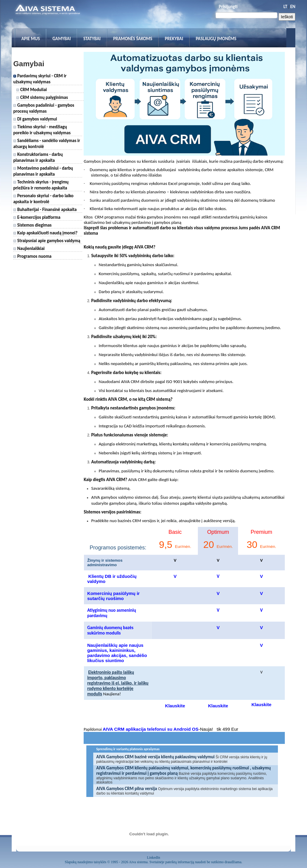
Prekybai (174, 39)
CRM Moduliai (31, 90)
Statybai (92, 39)
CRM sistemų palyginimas (42, 97)
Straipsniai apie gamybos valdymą (47, 241)
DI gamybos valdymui (35, 119)
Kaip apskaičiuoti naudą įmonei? (45, 233)
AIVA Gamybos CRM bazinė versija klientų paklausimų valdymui (155, 757)
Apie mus (31, 39)
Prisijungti (228, 7)
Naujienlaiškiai (29, 248)
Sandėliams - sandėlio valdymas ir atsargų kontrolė (47, 144)
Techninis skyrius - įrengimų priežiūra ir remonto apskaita (41, 185)
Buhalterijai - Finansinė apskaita (45, 210)
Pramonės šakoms (133, 39)
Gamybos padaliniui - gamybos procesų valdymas (44, 108)
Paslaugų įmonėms (216, 39)
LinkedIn (153, 858)
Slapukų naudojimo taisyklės (86, 862)
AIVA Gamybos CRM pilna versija (127, 789)
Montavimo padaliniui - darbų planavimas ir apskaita (43, 171)
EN (293, 7)
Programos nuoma (32, 256)
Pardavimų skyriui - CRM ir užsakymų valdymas (40, 79)
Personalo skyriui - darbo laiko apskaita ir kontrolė (43, 199)
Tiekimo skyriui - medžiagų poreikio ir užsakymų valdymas (42, 130)
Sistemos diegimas (32, 225)
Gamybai (62, 39)
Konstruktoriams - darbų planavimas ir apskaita (38, 157)
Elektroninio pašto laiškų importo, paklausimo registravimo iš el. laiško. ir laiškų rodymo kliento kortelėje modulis (118, 683)
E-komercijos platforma (37, 217)
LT (286, 7)
